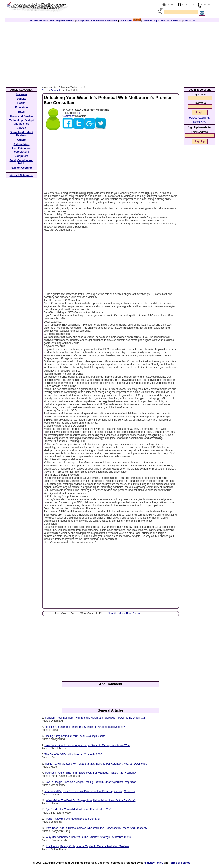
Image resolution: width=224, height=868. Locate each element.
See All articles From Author (124, 614)
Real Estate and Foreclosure (21, 150)
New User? (200, 122)
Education (21, 107)
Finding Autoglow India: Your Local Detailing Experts (75, 736)
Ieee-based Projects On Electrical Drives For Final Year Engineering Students (89, 791)
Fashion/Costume (22, 168)
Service (22, 128)
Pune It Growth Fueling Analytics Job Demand (73, 819)
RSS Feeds (130, 21)
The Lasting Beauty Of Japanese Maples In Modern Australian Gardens (87, 846)
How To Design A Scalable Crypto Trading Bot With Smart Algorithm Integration (90, 782)
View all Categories (22, 175)
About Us (188, 4)
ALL (44, 91)
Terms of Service (180, 863)
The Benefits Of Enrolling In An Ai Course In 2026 (73, 754)
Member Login (151, 21)
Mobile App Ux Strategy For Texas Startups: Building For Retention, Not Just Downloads (96, 764)
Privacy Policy (154, 863)
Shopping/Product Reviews (21, 134)
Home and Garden (21, 116)
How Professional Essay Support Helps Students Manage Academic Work (87, 745)
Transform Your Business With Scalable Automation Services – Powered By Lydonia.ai (95, 718)
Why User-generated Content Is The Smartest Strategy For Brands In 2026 (89, 837)
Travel (22, 112)
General (55, 91)
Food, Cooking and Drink (22, 162)
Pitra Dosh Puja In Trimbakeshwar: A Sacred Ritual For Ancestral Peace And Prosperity (97, 828)
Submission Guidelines (104, 21)
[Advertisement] (112, 53)
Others (22, 140)
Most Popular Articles (62, 21)
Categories (83, 21)
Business (21, 94)
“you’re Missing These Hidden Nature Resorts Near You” (79, 810)
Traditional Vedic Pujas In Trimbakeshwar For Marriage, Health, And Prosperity (90, 773)
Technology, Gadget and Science (21, 122)
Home (170, 4)
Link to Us (189, 21)
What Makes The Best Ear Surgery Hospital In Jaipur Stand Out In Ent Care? (91, 800)
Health (22, 103)
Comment (68, 116)
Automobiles (22, 144)
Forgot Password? (200, 118)
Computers (21, 156)
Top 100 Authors (38, 21)
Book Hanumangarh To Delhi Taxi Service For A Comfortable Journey (85, 727)
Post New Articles (171, 21)
